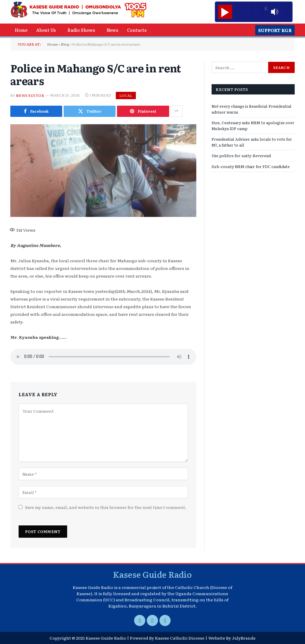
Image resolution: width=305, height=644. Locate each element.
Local (126, 95)
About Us (46, 30)
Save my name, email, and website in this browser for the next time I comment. (106, 507)
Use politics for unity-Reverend (241, 156)
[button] (47, 30)
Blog (65, 44)
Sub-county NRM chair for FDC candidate (251, 166)
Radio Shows (81, 30)
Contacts (137, 30)
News (112, 30)
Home (21, 30)
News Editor (30, 95)
